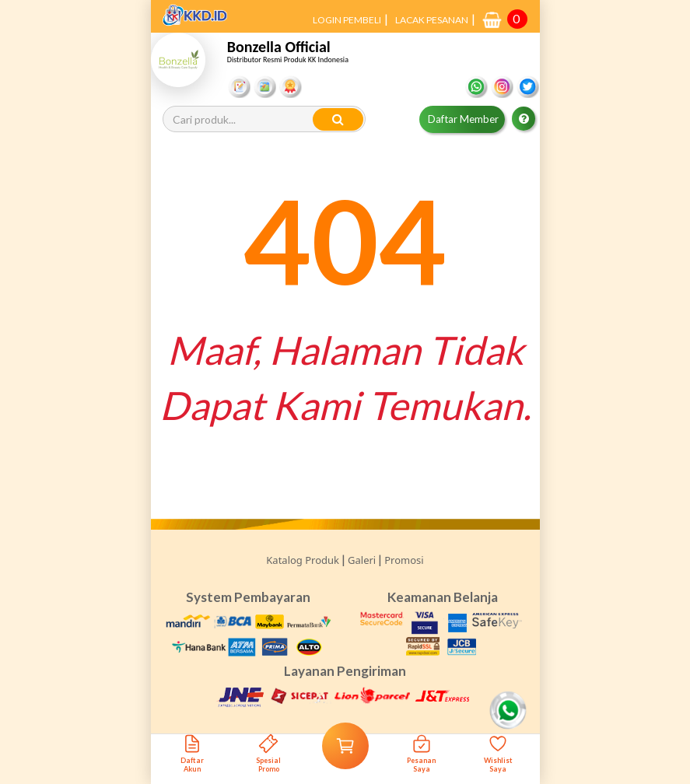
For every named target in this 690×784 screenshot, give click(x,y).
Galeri (362, 560)
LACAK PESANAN (432, 20)
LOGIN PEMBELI (347, 20)
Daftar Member (463, 119)
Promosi (404, 560)
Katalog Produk (303, 560)
